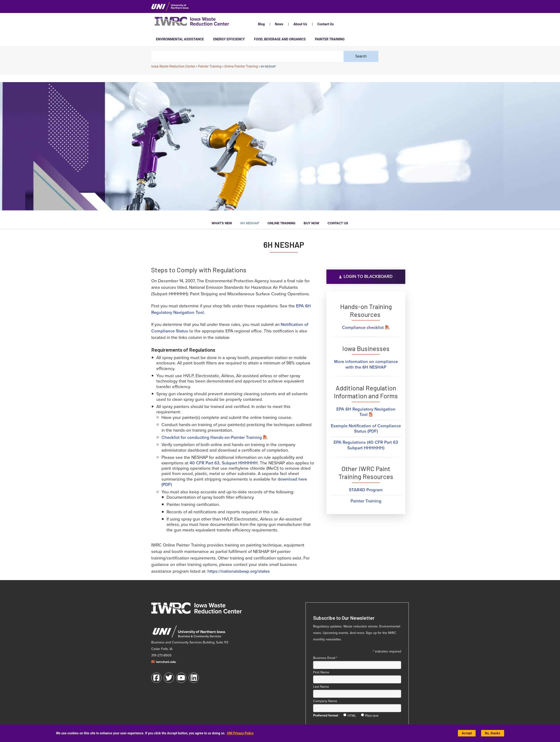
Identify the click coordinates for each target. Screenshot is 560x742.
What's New (222, 223)
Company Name (325, 701)
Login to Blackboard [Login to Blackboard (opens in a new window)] (368, 276)
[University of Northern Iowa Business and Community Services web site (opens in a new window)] (189, 632)
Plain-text (372, 715)
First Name (321, 672)
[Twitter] (169, 678)
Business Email (325, 658)
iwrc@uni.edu (166, 662)
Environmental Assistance (180, 39)
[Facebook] (156, 678)
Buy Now (311, 223)
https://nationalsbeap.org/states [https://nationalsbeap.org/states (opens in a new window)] (239, 571)
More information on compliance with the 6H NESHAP (366, 364)
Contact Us (326, 24)
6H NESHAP (250, 223)
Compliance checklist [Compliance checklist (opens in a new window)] (363, 327)
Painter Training (330, 39)
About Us (300, 24)
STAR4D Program (366, 490)
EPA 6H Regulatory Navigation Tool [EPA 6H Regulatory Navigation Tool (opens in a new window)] (366, 412)
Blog (261, 24)
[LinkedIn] (194, 678)
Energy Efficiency (229, 39)
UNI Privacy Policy (240, 733)
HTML (352, 715)
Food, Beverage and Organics (280, 39)
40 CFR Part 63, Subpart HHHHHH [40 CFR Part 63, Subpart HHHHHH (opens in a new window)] (224, 463)
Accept (467, 733)
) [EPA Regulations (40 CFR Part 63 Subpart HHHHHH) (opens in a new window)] (384, 448)
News (279, 24)
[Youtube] (181, 678)
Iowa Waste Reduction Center (173, 66)
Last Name (321, 687)
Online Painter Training (241, 66)
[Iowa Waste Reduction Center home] (196, 608)
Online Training (281, 223)
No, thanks (493, 733)
